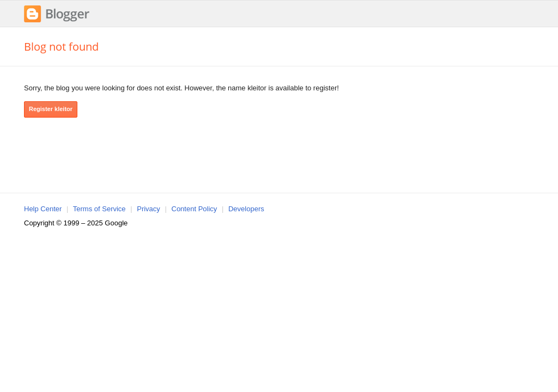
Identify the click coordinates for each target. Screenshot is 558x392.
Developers (246, 209)
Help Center (43, 209)
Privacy (148, 209)
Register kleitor (51, 109)
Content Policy (195, 209)
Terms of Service (99, 209)
